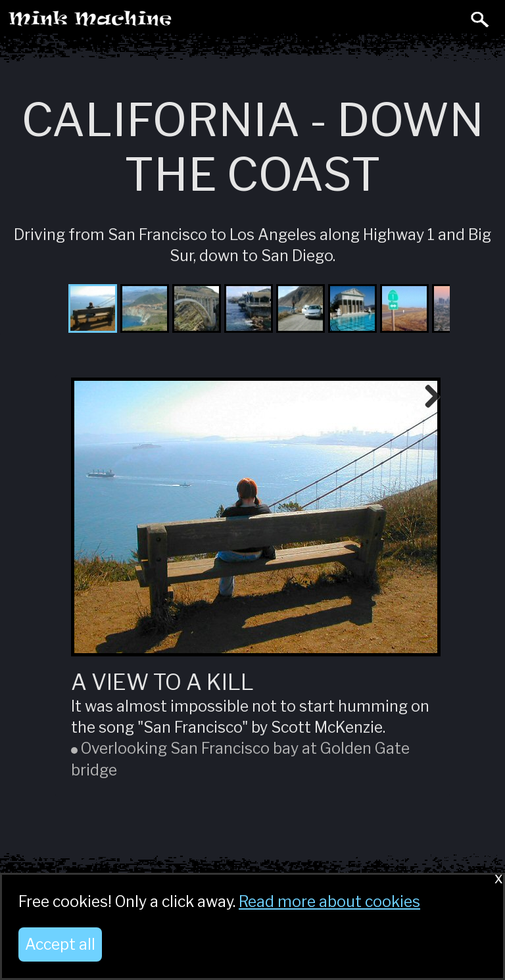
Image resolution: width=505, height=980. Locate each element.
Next (427, 397)
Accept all (60, 944)
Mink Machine (142, 22)
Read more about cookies (329, 902)
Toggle (451, 18)
